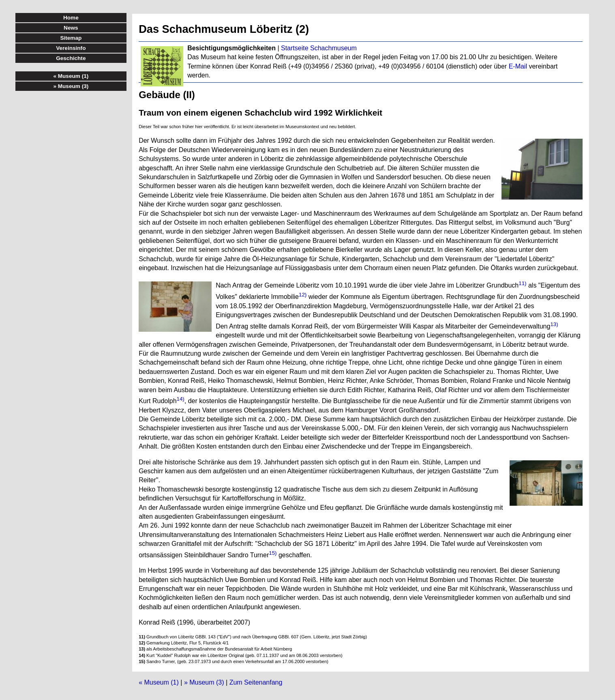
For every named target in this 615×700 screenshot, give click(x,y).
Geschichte (71, 58)
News (71, 28)
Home (71, 18)
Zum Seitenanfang (256, 682)
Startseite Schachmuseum (319, 48)
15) (273, 553)
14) (181, 399)
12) (303, 295)
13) (554, 324)
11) (522, 283)
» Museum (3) (204, 682)
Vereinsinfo (71, 48)
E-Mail (518, 66)
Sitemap (71, 38)
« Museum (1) (159, 682)
